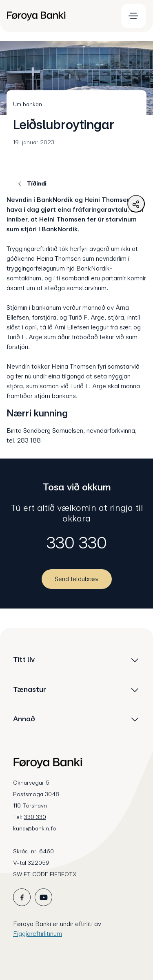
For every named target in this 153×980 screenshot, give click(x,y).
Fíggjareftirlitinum (38, 934)
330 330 (77, 543)
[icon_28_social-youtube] (43, 897)
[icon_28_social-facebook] (22, 897)
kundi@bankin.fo (35, 828)
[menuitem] (59, 16)
